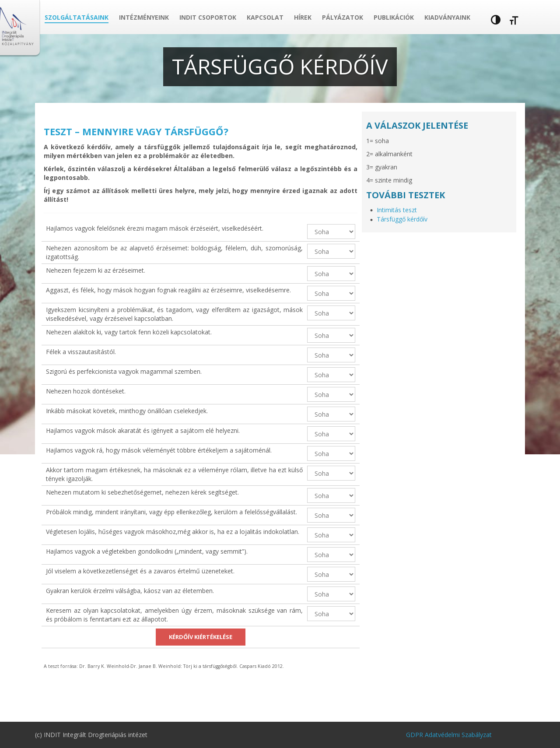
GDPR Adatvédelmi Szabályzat (449, 735)
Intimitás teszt (397, 210)
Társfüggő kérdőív (402, 219)
